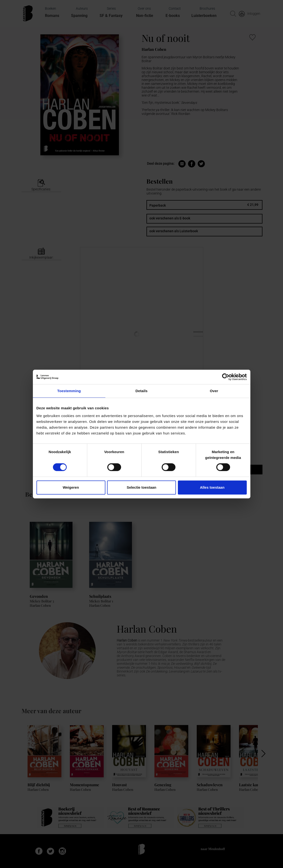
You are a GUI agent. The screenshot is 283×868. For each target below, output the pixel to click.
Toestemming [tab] (69, 391)
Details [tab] (142, 391)
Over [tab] (214, 391)
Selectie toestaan (141, 487)
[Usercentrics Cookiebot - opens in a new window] (226, 377)
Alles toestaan (212, 487)
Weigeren (71, 487)
